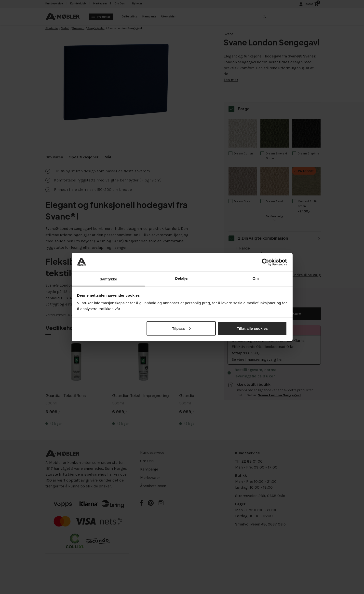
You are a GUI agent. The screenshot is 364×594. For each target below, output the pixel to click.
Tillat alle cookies (252, 328)
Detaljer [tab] (182, 278)
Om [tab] (256, 278)
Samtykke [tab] (108, 279)
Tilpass (181, 328)
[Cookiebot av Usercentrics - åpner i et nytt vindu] (265, 262)
